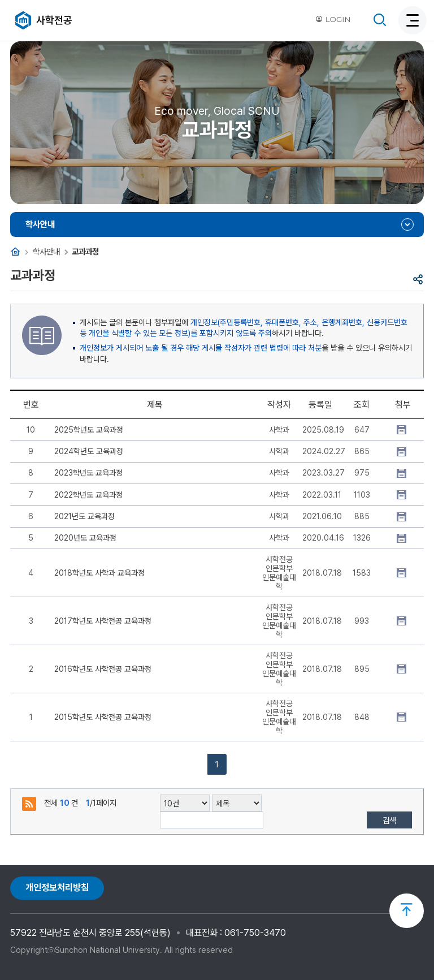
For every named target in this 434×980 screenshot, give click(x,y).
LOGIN (333, 19)
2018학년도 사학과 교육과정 (99, 573)
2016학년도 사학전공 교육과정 (103, 669)
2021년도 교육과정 (84, 516)
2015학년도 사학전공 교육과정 (103, 717)
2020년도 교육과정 (85, 538)
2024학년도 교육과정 (89, 451)
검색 (389, 820)
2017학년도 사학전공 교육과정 (103, 621)
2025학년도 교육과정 (89, 430)
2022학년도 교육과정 (88, 495)
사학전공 (54, 20)
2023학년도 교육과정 (88, 473)
